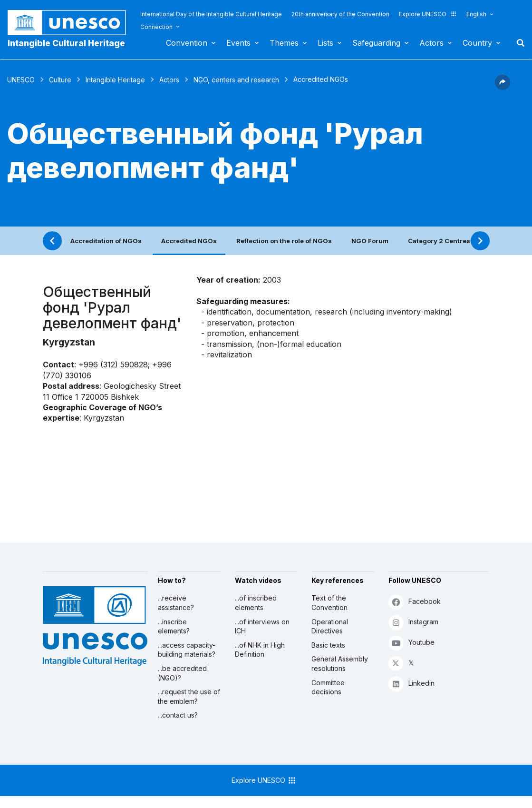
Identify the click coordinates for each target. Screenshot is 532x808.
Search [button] (518, 43)
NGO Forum (370, 241)
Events (238, 43)
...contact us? (178, 715)
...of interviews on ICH (262, 626)
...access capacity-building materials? (187, 650)
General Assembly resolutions (340, 664)
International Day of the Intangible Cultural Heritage (211, 14)
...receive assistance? (176, 603)
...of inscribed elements (256, 603)
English (476, 14)
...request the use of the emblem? (189, 696)
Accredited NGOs (189, 241)
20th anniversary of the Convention (340, 14)
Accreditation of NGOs (106, 241)
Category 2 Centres (439, 241)
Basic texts (328, 645)
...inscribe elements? (174, 626)
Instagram (413, 622)
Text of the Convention (329, 603)
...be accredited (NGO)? (182, 673)
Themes (284, 43)
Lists (325, 43)
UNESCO (21, 80)
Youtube (411, 643)
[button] (503, 87)
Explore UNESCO (428, 14)
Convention (187, 43)
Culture (60, 80)
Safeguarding (376, 43)
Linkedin (411, 684)
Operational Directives (330, 626)
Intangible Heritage (115, 80)
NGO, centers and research (236, 80)
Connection (156, 27)
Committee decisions (328, 687)
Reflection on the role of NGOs (284, 241)
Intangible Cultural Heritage (66, 43)
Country (477, 43)
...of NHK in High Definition (260, 650)
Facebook (415, 602)
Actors (431, 43)
